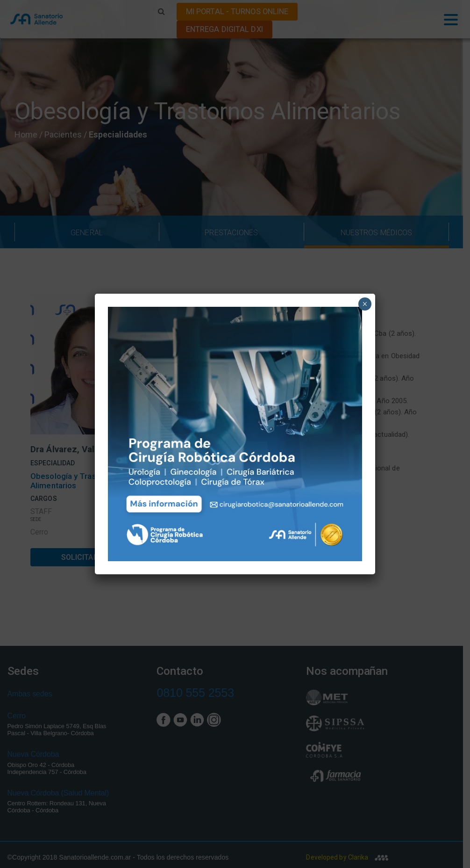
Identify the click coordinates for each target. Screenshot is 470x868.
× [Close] (365, 304)
